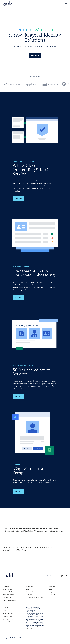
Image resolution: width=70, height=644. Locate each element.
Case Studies (30, 592)
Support (52, 595)
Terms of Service (8, 619)
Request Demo (8, 616)
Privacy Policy (7, 622)
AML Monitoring (8, 589)
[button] (65, 4)
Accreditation (7, 598)
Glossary (29, 595)
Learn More (19, 199)
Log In (51, 589)
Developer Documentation (35, 598)
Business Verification (9, 592)
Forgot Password (55, 592)
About (5, 611)
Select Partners (8, 613)
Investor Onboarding (9, 595)
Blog (27, 589)
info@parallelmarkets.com (52, 576)
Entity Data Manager (9, 600)
